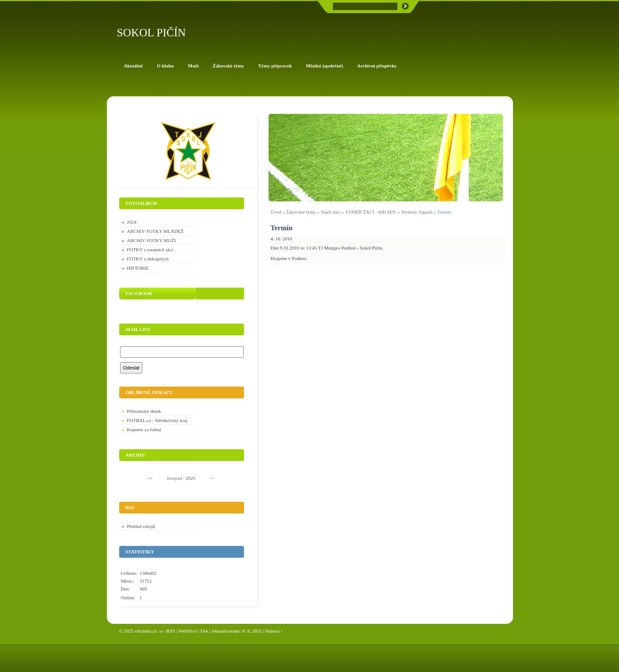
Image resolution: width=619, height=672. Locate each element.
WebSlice (187, 631)
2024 (132, 222)
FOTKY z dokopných (148, 259)
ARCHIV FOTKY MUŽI (152, 240)
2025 (191, 478)
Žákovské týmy (301, 212)
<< (150, 478)
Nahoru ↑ (274, 631)
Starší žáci (331, 212)
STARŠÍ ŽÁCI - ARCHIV (371, 212)
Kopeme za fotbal (144, 429)
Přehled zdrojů (141, 526)
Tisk (204, 631)
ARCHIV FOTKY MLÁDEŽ (156, 231)
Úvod (276, 212)
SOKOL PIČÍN (152, 33)
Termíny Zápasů (417, 212)
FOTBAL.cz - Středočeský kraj (157, 420)
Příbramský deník (144, 411)
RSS (171, 631)
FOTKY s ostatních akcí (150, 250)
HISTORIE (138, 268)
